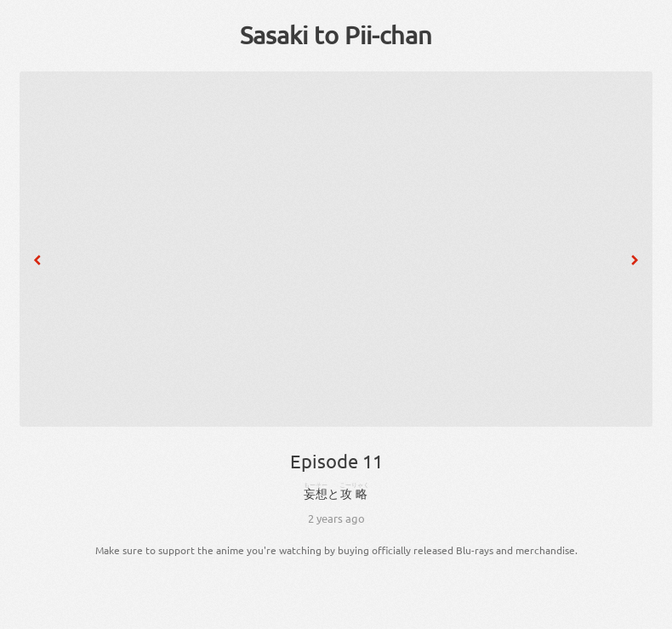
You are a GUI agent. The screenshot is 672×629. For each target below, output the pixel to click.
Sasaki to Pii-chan (336, 35)
